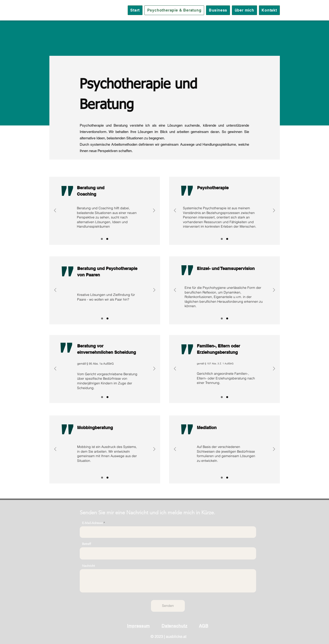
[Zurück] (55, 211)
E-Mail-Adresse (92, 523)
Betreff (87, 544)
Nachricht (88, 566)
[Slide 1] (102, 239)
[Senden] (168, 606)
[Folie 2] (107, 239)
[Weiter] (154, 211)
